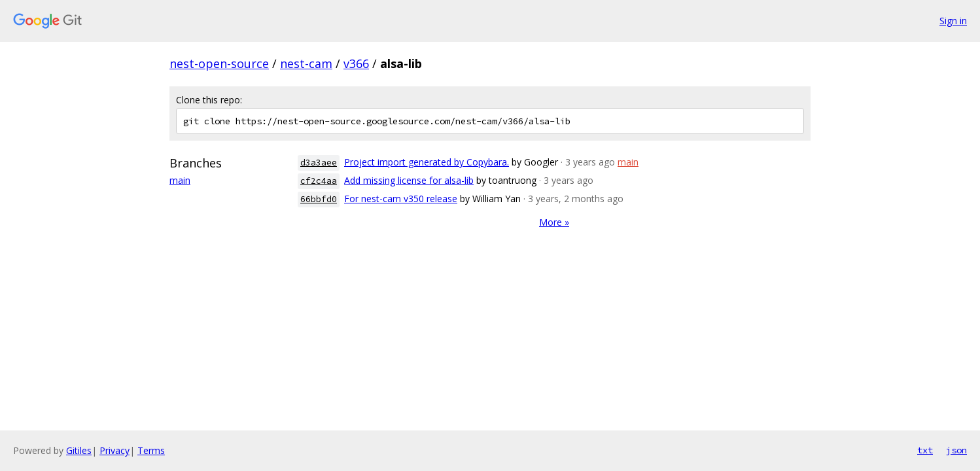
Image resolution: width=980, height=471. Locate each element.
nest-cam (306, 63)
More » (554, 222)
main (180, 180)
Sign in (953, 21)
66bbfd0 (319, 199)
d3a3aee (319, 163)
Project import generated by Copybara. (427, 162)
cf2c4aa (319, 181)
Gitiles (79, 450)
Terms (151, 450)
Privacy (114, 450)
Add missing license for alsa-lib (409, 180)
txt (925, 450)
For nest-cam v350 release (401, 199)
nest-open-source (219, 63)
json (956, 450)
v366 (356, 63)
